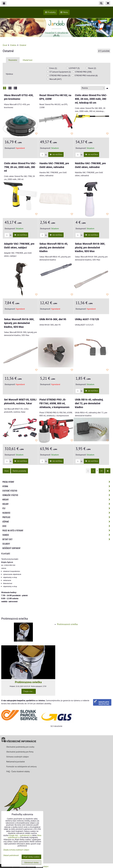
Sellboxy (6, 544)
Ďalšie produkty (19, 471)
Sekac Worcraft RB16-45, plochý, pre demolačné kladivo (54, 248)
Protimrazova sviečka (28, 682)
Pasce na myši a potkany (57, 530)
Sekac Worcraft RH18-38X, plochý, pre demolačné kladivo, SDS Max (90, 248)
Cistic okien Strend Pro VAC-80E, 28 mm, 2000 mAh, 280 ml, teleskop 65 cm (91, 99)
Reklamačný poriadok (16, 762)
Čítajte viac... (29, 691)
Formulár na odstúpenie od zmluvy (21, 766)
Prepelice (57, 517)
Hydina (57, 486)
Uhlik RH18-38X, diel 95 (53, 319)
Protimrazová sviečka (67, 624)
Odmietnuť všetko (31, 863)
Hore (7, 471)
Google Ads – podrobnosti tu (20, 835)
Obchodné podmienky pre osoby (20, 747)
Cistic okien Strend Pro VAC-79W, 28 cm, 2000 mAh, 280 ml (20, 167)
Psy (57, 508)
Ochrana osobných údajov (18, 757)
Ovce (57, 526)
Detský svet (57, 539)
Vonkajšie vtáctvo (57, 495)
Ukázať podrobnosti (11, 855)
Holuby (57, 504)
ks (43, 155)
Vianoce (57, 535)
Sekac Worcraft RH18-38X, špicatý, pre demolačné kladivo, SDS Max (19, 323)
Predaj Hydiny (57, 482)
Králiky (57, 499)
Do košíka (56, 154)
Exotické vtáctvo (57, 491)
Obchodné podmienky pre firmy (20, 752)
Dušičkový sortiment (11, 548)
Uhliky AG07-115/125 (87, 319)
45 (102, 471)
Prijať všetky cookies (31, 857)
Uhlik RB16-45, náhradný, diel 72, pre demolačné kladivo (89, 403)
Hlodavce (57, 513)
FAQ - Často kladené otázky (18, 771)
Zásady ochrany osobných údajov (16, 850)
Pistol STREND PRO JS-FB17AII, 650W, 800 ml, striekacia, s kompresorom (54, 403)
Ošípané (57, 522)
